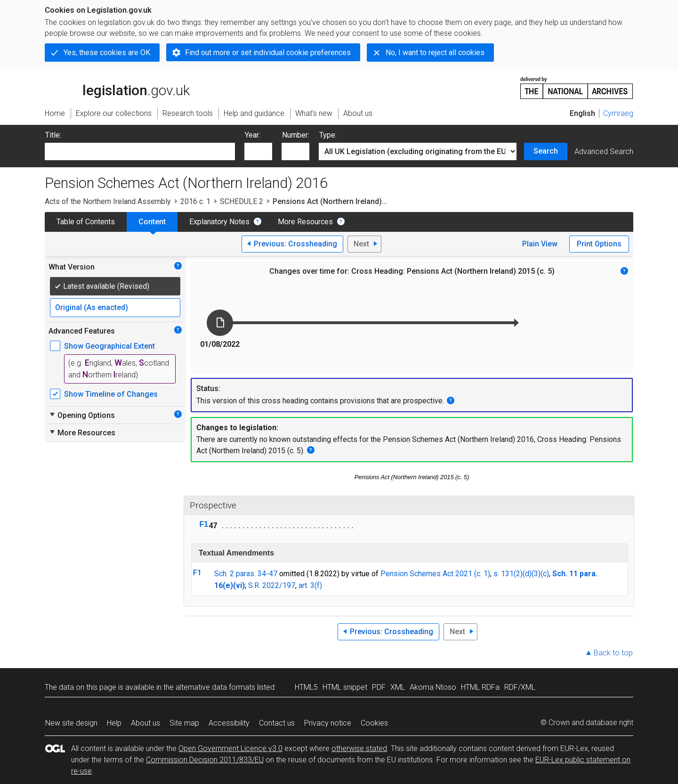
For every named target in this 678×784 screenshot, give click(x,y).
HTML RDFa (480, 687)
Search (546, 151)
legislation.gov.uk (117, 87)
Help (114, 723)
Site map (184, 723)
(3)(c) (540, 574)
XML (398, 687)
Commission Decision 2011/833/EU (205, 760)
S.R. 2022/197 (272, 585)
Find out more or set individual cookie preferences (268, 53)
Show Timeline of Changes (111, 394)
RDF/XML (520, 687)
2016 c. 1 (195, 201)
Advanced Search (604, 151)
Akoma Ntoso (433, 687)
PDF (379, 687)
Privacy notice (328, 723)
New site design (71, 723)
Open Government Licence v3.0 (230, 748)
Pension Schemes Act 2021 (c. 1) (435, 574)
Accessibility (229, 723)
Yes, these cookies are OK (107, 53)
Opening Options (82, 415)
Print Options (599, 244)
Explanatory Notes (219, 222)
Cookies (374, 723)
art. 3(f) (310, 585)
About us (145, 723)
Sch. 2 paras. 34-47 (246, 574)
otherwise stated (359, 748)
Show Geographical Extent (109, 346)
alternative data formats (215, 687)
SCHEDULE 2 (242, 201)
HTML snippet (345, 687)
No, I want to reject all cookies (435, 53)
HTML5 (306, 687)
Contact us (277, 723)
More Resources (305, 222)
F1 (204, 524)
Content (152, 222)
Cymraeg (618, 113)
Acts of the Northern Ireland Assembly (108, 201)
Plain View (540, 244)
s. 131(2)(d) (513, 574)
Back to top (613, 653)
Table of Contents (86, 222)
